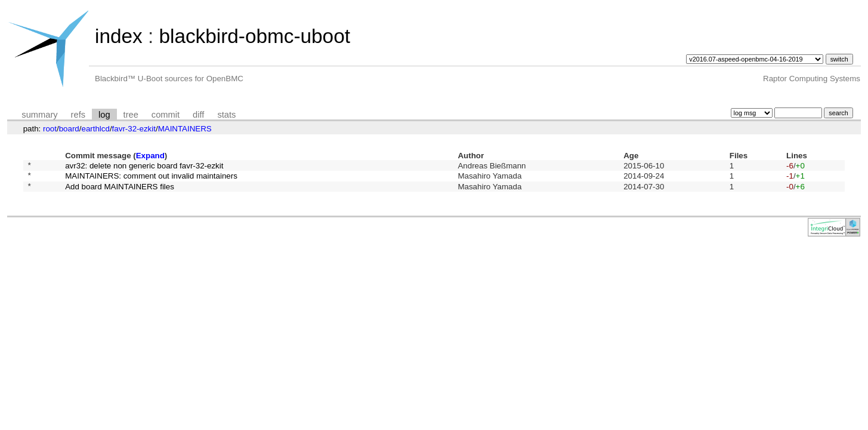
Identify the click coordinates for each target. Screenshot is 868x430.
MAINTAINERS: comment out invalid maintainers (151, 179)
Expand (150, 156)
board (69, 129)
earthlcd (95, 129)
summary (39, 115)
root (50, 129)
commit (166, 115)
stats (226, 115)
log (104, 115)
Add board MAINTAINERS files (120, 191)
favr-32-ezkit (134, 129)
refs (78, 115)
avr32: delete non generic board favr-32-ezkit (144, 166)
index (119, 36)
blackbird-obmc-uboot (254, 36)
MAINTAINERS (185, 129)
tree (131, 115)
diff (198, 115)
